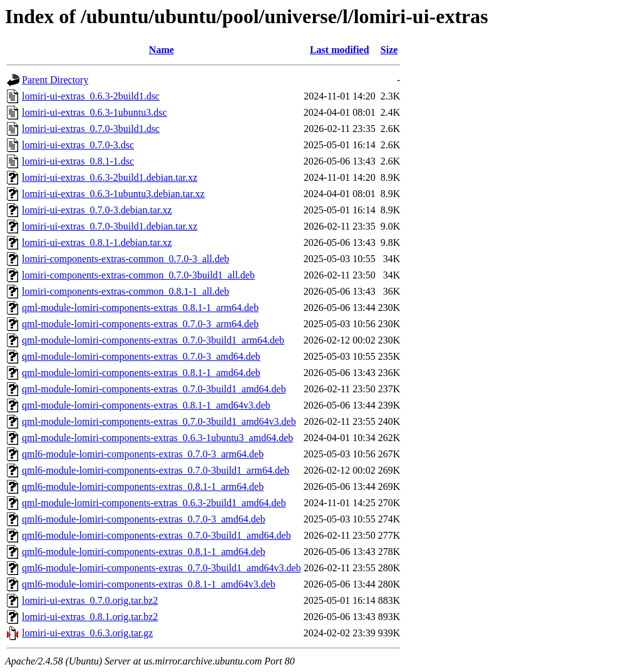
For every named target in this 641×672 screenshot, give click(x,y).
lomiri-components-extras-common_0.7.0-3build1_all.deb (138, 275)
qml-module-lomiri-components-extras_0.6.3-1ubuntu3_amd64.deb (157, 438)
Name (162, 50)
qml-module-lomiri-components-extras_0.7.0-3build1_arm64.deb (153, 340)
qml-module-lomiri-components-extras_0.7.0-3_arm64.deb (140, 324)
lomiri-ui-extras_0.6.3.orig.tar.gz (87, 633)
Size (389, 50)
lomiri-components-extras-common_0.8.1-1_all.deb (126, 291)
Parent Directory (55, 80)
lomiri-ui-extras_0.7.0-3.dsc (78, 145)
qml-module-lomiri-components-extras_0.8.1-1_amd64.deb (141, 373)
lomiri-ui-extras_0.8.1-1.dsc (78, 161)
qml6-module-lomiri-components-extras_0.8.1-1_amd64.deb (144, 552)
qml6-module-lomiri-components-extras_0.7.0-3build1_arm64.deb (156, 470)
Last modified (340, 50)
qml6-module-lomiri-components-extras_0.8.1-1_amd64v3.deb (149, 584)
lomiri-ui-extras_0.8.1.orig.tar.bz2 (90, 617)
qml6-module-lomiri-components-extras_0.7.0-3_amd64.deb (144, 519)
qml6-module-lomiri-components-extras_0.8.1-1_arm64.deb (143, 486)
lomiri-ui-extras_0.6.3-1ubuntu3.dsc (95, 112)
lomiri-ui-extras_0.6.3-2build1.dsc (91, 96)
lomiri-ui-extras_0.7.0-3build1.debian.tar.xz (110, 226)
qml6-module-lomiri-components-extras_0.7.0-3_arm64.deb (143, 454)
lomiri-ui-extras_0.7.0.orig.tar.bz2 (90, 600)
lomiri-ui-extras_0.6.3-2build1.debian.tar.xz (110, 177)
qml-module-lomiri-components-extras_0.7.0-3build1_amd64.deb (154, 389)
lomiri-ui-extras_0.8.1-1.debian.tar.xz (97, 242)
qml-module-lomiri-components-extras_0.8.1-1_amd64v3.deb (146, 405)
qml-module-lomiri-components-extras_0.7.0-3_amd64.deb (141, 356)
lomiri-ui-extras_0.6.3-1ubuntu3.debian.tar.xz (113, 194)
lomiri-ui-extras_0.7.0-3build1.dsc (91, 129)
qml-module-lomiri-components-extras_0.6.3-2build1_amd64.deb (154, 503)
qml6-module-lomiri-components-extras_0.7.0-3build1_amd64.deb (156, 535)
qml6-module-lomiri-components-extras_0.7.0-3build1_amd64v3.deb (162, 568)
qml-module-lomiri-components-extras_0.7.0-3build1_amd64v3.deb (159, 421)
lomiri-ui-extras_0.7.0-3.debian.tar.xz (97, 210)
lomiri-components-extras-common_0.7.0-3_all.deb (126, 259)
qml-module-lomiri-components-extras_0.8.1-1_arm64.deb (140, 308)
